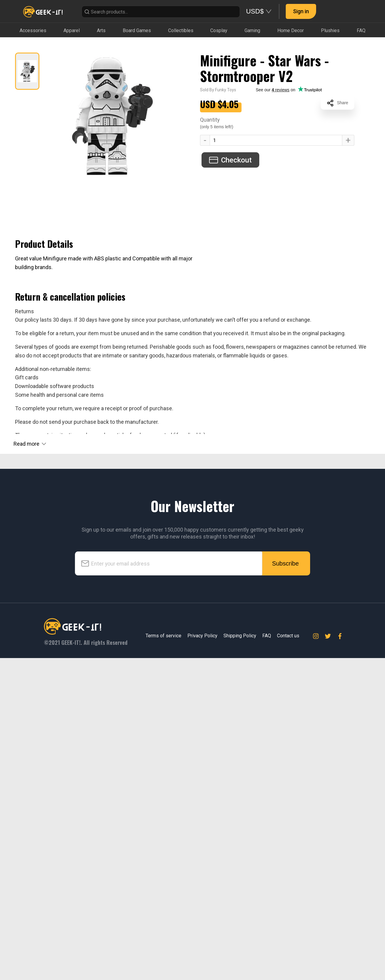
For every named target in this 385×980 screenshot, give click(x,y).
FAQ (267, 958)
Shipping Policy (240, 958)
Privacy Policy (202, 958)
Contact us (288, 958)
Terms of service (163, 958)
